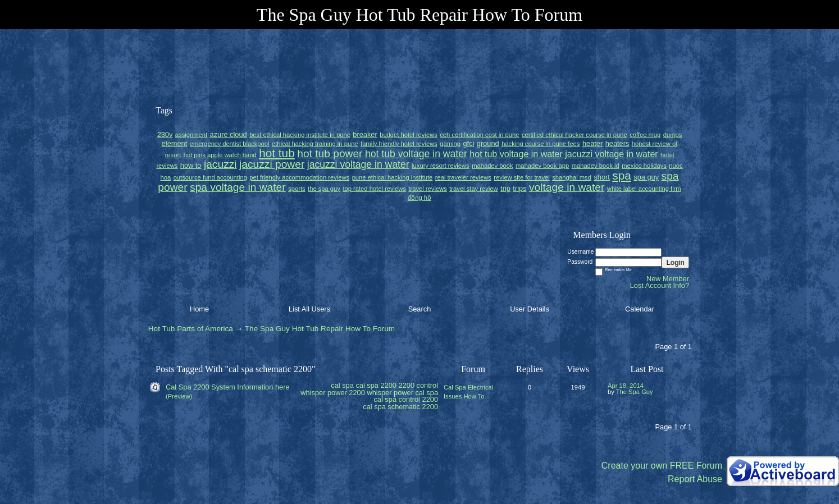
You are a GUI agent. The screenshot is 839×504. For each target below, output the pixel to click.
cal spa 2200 (376, 385)
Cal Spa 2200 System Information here (228, 387)
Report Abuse (695, 479)
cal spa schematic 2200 (400, 407)
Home (199, 309)
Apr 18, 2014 (626, 386)
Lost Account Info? (660, 285)
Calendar (640, 309)
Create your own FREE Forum (662, 466)
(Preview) (179, 396)
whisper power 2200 (333, 393)
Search (420, 309)
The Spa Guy (635, 392)
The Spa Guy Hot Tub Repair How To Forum (320, 329)
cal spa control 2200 (406, 399)
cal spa (342, 385)
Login (675, 262)
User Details (530, 309)
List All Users (309, 309)
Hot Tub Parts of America (191, 329)
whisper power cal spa (402, 393)
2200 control (418, 385)
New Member (668, 279)
